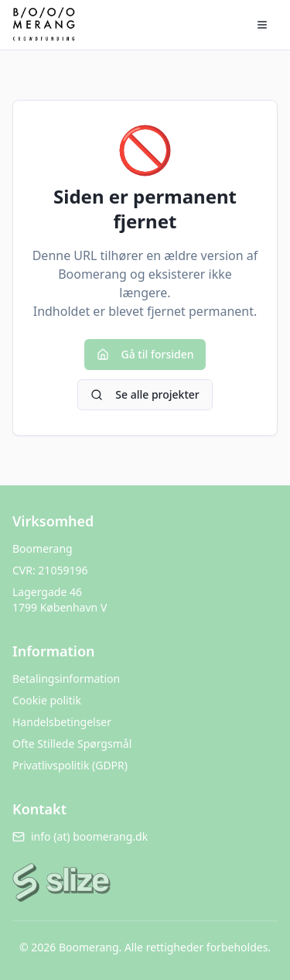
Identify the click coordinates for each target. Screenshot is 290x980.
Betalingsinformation (66, 678)
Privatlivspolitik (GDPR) (70, 765)
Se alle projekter (145, 394)
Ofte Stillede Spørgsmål (72, 744)
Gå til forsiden (145, 354)
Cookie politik (47, 700)
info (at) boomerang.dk (80, 836)
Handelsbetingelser (62, 722)
